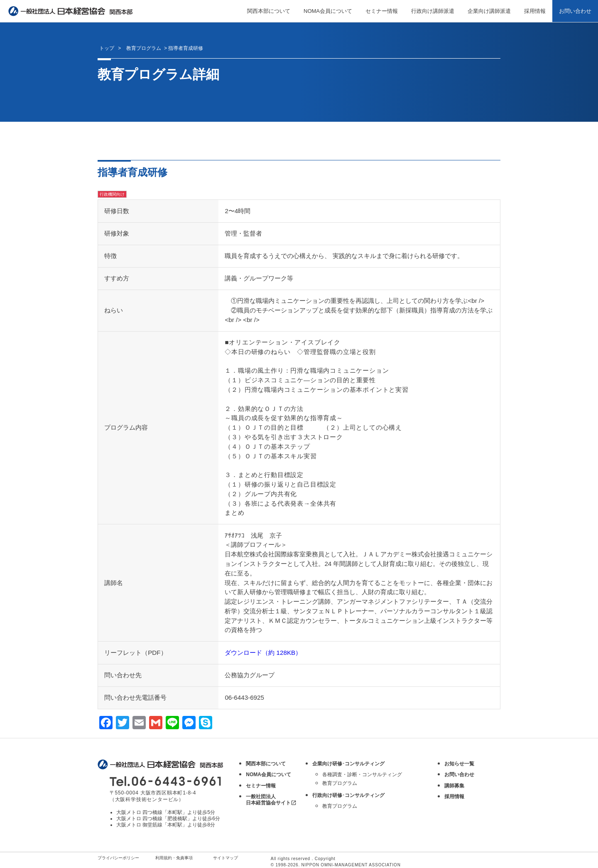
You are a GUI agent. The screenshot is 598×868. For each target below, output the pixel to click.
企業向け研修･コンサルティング (348, 764)
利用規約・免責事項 (174, 858)
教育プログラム (340, 783)
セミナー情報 (382, 11)
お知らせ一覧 (459, 764)
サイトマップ (225, 858)
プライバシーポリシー (118, 858)
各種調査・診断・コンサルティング (362, 775)
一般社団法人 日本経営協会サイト (271, 800)
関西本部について (269, 11)
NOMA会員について (328, 11)
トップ (107, 48)
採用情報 (535, 11)
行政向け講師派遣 (433, 11)
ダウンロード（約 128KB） (263, 653)
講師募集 (454, 786)
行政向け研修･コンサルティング (348, 795)
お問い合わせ (575, 11)
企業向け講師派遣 (489, 11)
